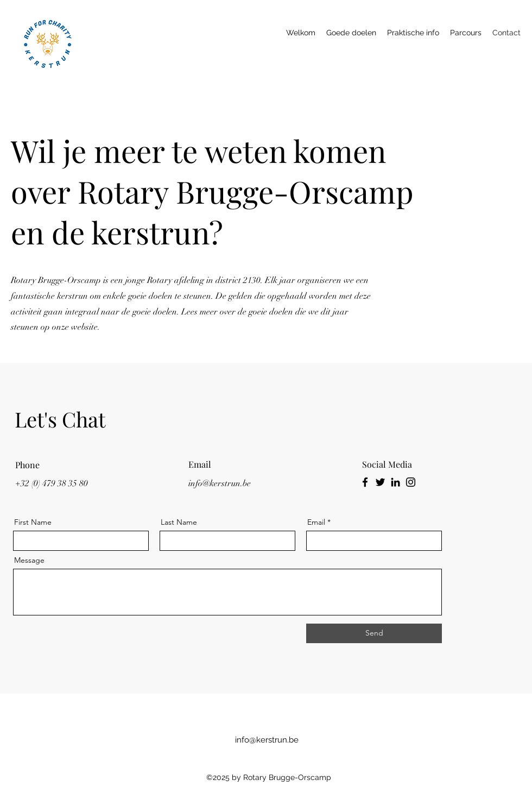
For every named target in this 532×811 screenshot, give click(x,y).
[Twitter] (380, 482)
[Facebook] (365, 482)
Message (29, 560)
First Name (33, 522)
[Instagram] (411, 482)
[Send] (374, 633)
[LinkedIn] (395, 482)
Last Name (179, 522)
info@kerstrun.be (220, 483)
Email (316, 522)
